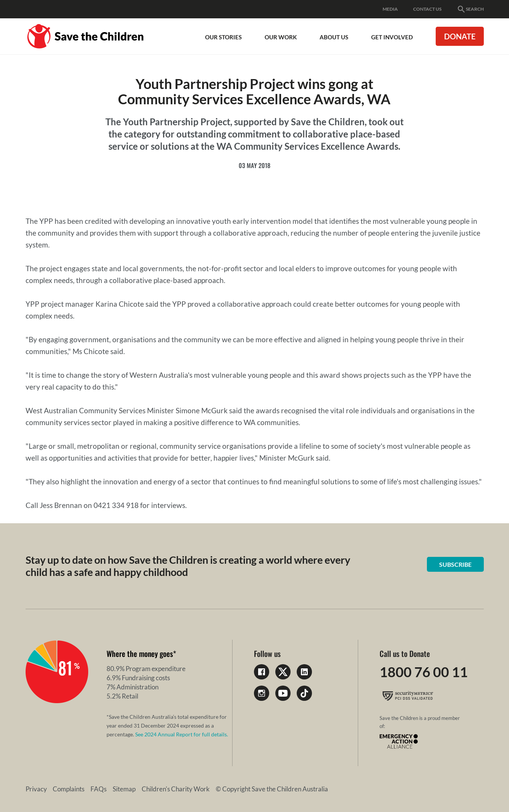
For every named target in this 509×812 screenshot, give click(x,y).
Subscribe (455, 564)
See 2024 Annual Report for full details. (182, 734)
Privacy (36, 789)
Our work (281, 37)
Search (470, 9)
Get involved (392, 37)
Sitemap (124, 789)
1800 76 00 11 (424, 672)
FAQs (99, 789)
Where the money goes (140, 653)
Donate (460, 36)
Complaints (69, 789)
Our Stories (223, 37)
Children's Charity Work (176, 789)
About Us (334, 37)
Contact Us (427, 9)
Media (390, 9)
